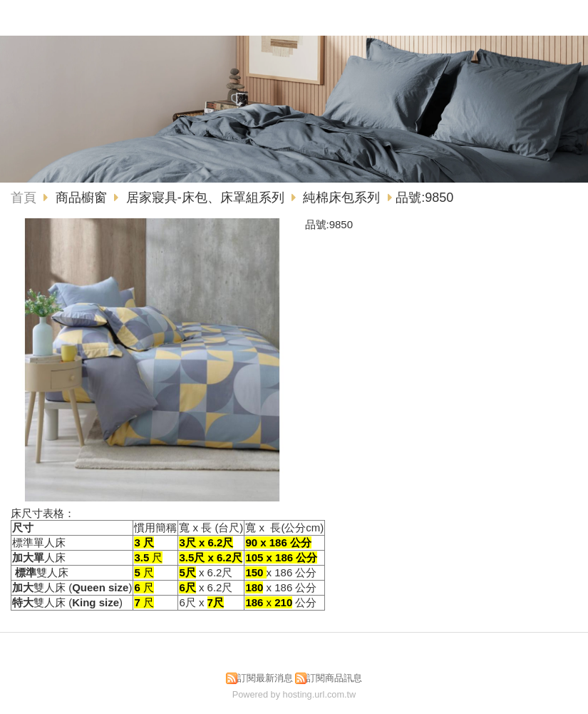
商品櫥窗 (83, 198)
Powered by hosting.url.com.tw (294, 694)
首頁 (24, 198)
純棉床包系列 (341, 198)
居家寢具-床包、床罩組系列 (205, 198)
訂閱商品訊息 (334, 678)
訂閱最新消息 (265, 678)
